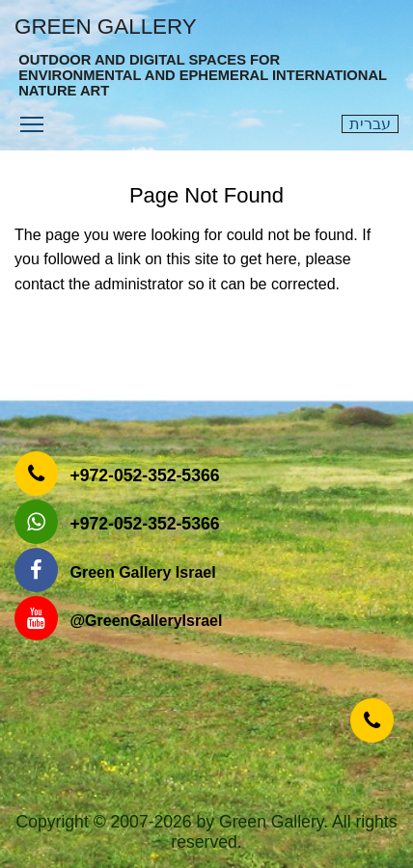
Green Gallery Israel (142, 572)
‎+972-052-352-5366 (144, 475)
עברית (370, 124)
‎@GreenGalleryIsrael (146, 621)
